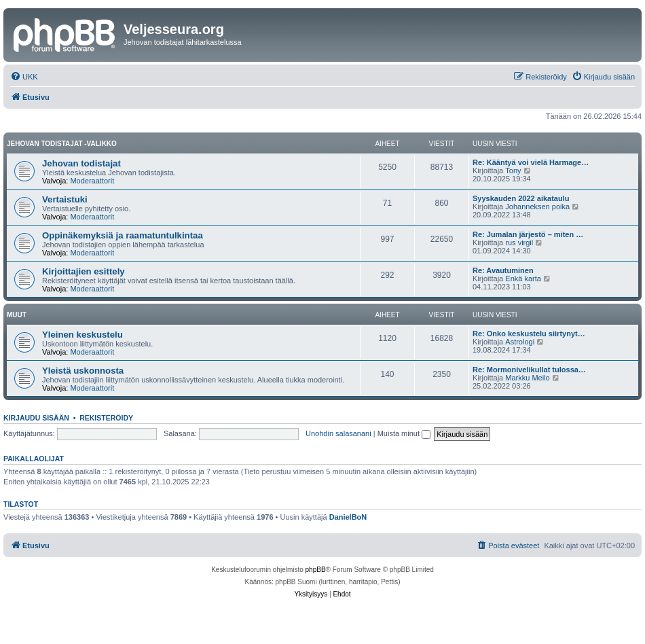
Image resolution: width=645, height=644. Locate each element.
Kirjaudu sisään (36, 418)
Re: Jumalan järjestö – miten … (528, 234)
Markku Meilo (527, 378)
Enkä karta (523, 279)
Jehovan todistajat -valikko (62, 144)
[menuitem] (24, 77)
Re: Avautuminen (503, 270)
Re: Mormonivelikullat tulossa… (529, 370)
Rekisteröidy (106, 418)
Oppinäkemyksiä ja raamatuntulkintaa (123, 235)
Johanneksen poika (537, 207)
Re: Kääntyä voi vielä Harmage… (531, 162)
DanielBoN (348, 517)
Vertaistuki (65, 199)
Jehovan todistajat (81, 163)
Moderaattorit (92, 181)
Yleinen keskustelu (82, 335)
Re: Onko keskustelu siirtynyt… (529, 334)
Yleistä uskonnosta (83, 371)
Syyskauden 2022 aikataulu (521, 198)
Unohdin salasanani (338, 433)
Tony (513, 171)
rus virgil (519, 243)
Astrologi (520, 342)
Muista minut (404, 433)
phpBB (316, 570)
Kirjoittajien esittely (84, 271)
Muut (17, 315)
